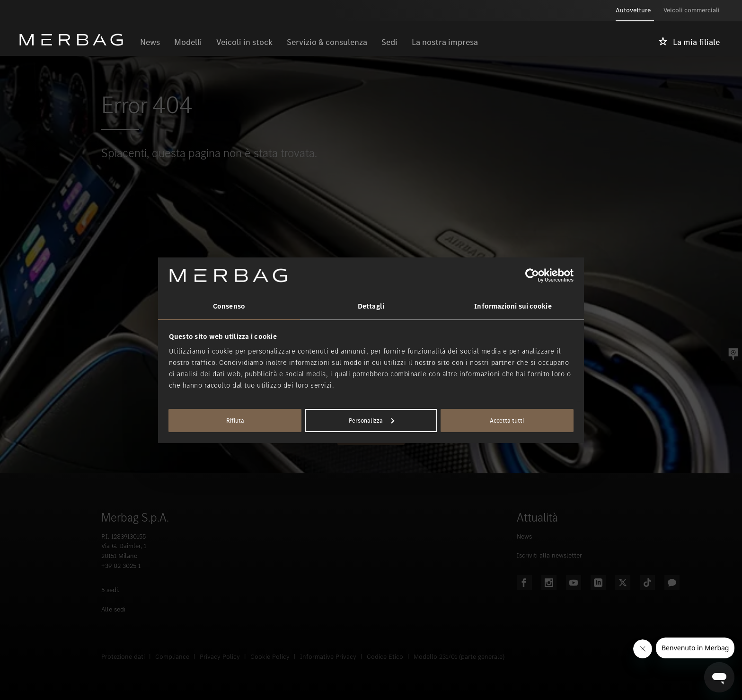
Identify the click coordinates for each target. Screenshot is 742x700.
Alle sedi (113, 609)
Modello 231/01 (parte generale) (459, 657)
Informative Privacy (328, 657)
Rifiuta (235, 421)
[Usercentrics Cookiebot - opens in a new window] (532, 275)
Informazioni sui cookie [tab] (513, 306)
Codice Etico (385, 657)
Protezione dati (123, 657)
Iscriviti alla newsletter (549, 555)
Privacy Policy (220, 657)
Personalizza (371, 421)
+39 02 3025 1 (121, 566)
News (524, 536)
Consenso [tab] (229, 306)
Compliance (172, 657)
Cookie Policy (270, 657)
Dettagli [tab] (371, 306)
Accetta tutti (507, 421)
